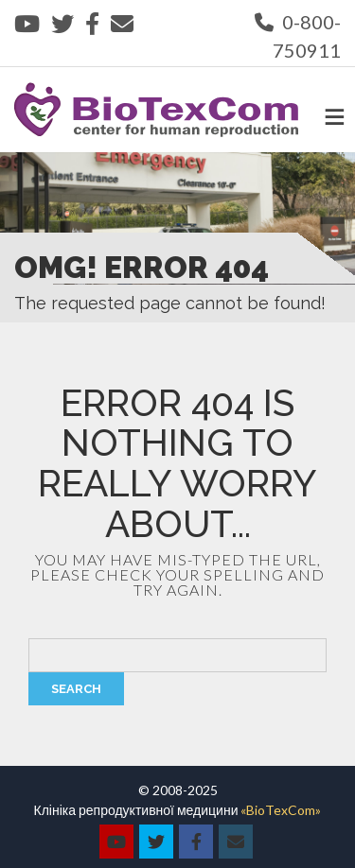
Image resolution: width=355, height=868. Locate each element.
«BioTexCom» (281, 810)
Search (76, 689)
